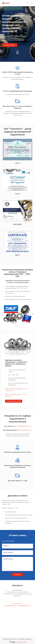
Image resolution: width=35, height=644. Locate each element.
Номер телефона (8, 552)
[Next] (32, 314)
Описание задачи (8, 559)
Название (6, 546)
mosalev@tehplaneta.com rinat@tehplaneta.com (18, 606)
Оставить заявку (10, 45)
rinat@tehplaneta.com (26, 430)
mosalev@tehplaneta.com (24, 426)
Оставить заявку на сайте (14, 401)
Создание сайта (21, 642)
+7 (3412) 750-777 (18, 604)
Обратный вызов (28, 3)
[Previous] (2, 314)
